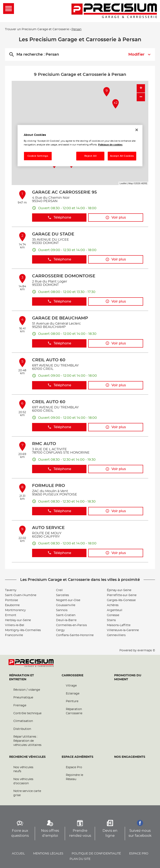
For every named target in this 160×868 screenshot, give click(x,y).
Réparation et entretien (22, 678)
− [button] (141, 97)
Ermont (11, 615)
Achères (113, 605)
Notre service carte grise (27, 793)
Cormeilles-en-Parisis (71, 625)
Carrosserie (72, 675)
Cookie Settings (38, 156)
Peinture (72, 701)
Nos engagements (130, 757)
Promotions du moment (128, 678)
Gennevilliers (116, 635)
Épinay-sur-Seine (119, 590)
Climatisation (23, 721)
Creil (59, 590)
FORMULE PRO (49, 486)
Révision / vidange (27, 690)
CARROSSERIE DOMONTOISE (64, 276)
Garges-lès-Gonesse (121, 600)
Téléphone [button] (59, 218)
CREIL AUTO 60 (49, 360)
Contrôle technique (27, 713)
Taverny (11, 590)
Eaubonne (12, 605)
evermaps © (146, 650)
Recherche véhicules (27, 757)
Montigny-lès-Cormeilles (23, 630)
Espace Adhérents (77, 757)
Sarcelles (62, 595)
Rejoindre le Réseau (74, 777)
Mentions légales (48, 854)
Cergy (60, 630)
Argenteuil (115, 610)
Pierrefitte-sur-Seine (122, 595)
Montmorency (15, 610)
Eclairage (73, 694)
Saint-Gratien (66, 615)
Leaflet (123, 183)
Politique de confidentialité (96, 854)
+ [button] (141, 88)
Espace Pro (74, 767)
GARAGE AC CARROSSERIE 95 (64, 192)
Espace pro (139, 854)
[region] (80, 146)
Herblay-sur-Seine (18, 620)
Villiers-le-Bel (15, 625)
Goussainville (66, 605)
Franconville (14, 635)
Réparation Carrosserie (74, 711)
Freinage (20, 705)
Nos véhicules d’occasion (23, 781)
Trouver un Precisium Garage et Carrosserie (37, 29)
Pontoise (11, 600)
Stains (111, 620)
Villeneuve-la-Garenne (123, 630)
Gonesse (113, 615)
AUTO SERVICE (48, 528)
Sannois (62, 610)
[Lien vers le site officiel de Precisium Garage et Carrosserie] (114, 11)
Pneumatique (23, 698)
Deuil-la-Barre (66, 620)
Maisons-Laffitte (119, 625)
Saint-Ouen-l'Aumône (21, 595)
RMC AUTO (44, 444)
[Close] (137, 130)
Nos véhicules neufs (23, 769)
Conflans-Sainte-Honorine (75, 635)
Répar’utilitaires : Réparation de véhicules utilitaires (27, 741)
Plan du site (80, 859)
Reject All (91, 156)
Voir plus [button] (116, 218)
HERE (144, 183)
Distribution (22, 729)
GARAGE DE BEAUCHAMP (60, 318)
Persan (76, 29)
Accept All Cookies (122, 156)
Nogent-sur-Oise (68, 600)
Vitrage (71, 686)
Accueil (18, 854)
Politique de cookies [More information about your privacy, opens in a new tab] (110, 145)
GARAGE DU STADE (53, 234)
